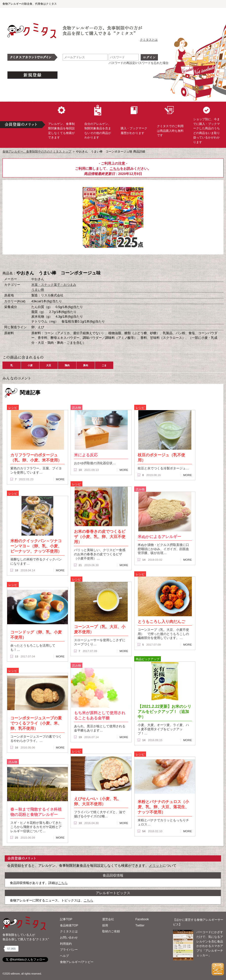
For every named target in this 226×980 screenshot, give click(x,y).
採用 (105, 925)
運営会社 (108, 919)
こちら (115, 169)
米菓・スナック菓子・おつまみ (54, 285)
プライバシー (69, 950)
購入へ (88, 263)
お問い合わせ (69, 938)
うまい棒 (38, 290)
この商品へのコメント (138, 263)
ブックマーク (113, 263)
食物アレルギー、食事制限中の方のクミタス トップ (37, 152)
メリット (156, 865)
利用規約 (66, 944)
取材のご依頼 (111, 931)
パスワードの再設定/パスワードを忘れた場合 (139, 63)
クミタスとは (149, 40)
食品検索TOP (69, 925)
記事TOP (66, 919)
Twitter (140, 925)
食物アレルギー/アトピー (77, 962)
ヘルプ (64, 956)
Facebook (142, 919)
